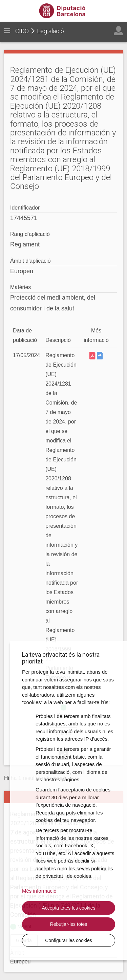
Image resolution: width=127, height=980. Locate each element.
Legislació (50, 31)
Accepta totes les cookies (69, 908)
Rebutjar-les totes (69, 924)
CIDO (22, 31)
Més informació (39, 891)
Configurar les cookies (69, 940)
